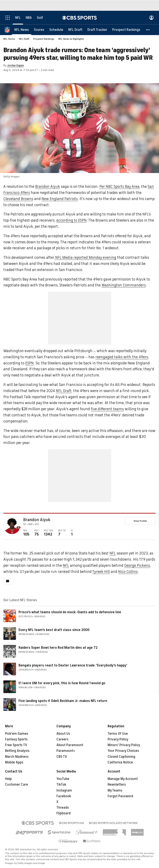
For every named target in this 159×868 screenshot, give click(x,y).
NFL (113, 553)
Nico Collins (128, 572)
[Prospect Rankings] (126, 30)
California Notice (120, 762)
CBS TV (62, 757)
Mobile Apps (14, 762)
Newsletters (117, 785)
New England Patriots (60, 199)
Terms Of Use (118, 734)
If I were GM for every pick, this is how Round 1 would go (62, 683)
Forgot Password (120, 796)
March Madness (17, 757)
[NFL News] (22, 30)
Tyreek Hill (101, 572)
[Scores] (39, 30)
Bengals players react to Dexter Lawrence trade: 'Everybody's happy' (73, 665)
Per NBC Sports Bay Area (119, 187)
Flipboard (63, 813)
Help (8, 779)
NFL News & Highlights (71, 39)
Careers (62, 739)
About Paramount (70, 745)
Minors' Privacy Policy (124, 745)
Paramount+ (66, 751)
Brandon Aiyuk (48, 187)
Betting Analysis (17, 751)
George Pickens (137, 565)
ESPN (29, 363)
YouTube (63, 779)
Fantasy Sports (16, 739)
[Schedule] (56, 30)
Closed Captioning (121, 757)
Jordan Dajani (15, 65)
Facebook (64, 796)
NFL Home (9, 39)
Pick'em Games (17, 734)
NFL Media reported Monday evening (85, 258)
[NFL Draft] (75, 30)
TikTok (61, 785)
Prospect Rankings (44, 39)
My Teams (115, 790)
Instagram (64, 790)
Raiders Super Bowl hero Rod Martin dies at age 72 (58, 648)
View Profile (140, 521)
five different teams (107, 409)
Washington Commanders (124, 285)
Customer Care (17, 785)
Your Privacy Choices (123, 751)
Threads (63, 808)
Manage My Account (123, 779)
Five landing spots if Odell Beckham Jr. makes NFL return (63, 701)
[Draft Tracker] (97, 30)
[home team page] (19, 527)
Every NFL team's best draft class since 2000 (54, 630)
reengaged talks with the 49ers (122, 357)
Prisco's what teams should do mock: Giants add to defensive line (70, 612)
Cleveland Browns (18, 199)
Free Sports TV (16, 745)
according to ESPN (71, 220)
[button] (148, 30)
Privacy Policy (118, 739)
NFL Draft (24, 39)
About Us (63, 734)
